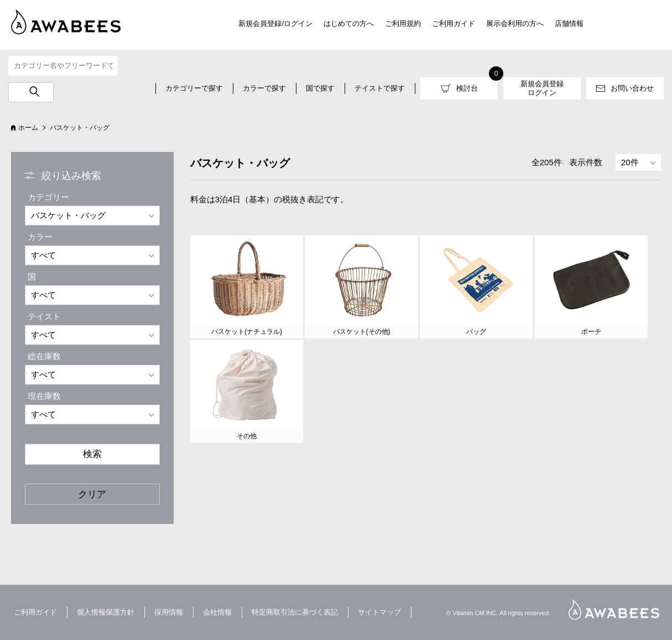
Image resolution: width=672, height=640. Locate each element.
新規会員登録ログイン (542, 88)
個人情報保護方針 (106, 612)
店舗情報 (569, 23)
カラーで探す (264, 88)
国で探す (320, 88)
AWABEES (614, 609)
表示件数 (586, 162)
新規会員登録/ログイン (275, 23)
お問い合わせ (632, 88)
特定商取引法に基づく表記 (295, 612)
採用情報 (169, 612)
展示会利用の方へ (515, 23)
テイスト (44, 316)
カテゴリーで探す (194, 88)
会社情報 (217, 612)
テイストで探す (380, 88)
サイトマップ (379, 612)
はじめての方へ (349, 23)
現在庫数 (44, 396)
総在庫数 (44, 356)
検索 (92, 454)
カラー (40, 237)
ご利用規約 (403, 23)
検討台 (467, 88)
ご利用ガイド (454, 23)
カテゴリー (48, 197)
